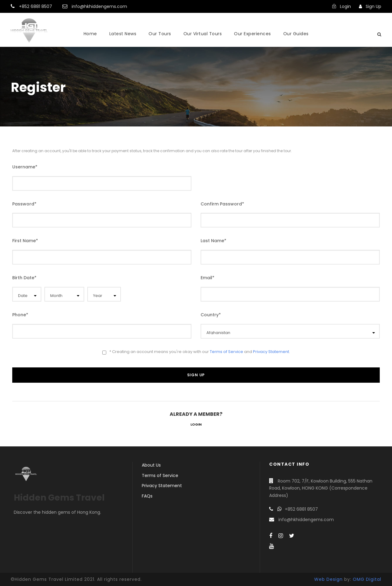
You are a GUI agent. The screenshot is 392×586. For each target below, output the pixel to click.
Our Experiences (253, 34)
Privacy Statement (271, 352)
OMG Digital (367, 579)
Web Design (328, 579)
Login (196, 424)
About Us (151, 465)
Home (90, 34)
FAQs (147, 496)
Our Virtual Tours (203, 34)
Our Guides (296, 34)
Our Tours (160, 34)
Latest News (123, 34)
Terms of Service (226, 352)
